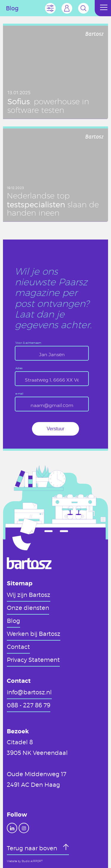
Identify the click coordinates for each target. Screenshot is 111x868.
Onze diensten (28, 608)
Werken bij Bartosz (34, 634)
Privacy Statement (33, 659)
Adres (19, 368)
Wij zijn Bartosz (29, 595)
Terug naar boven (33, 848)
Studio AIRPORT (32, 861)
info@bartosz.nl (29, 692)
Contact (18, 646)
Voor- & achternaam (28, 343)
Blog (13, 621)
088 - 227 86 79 (29, 705)
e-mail (19, 394)
